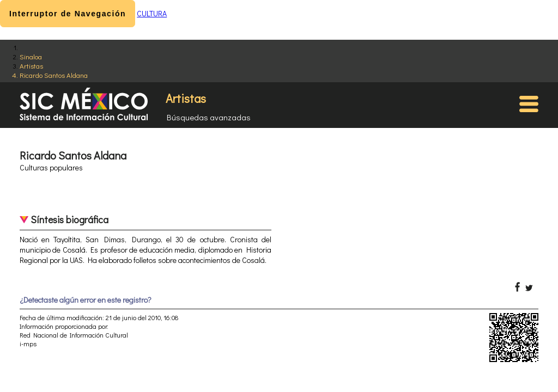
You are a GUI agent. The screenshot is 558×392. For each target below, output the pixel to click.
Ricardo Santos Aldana (54, 75)
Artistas (31, 66)
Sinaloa (31, 56)
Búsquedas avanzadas (209, 117)
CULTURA (152, 13)
